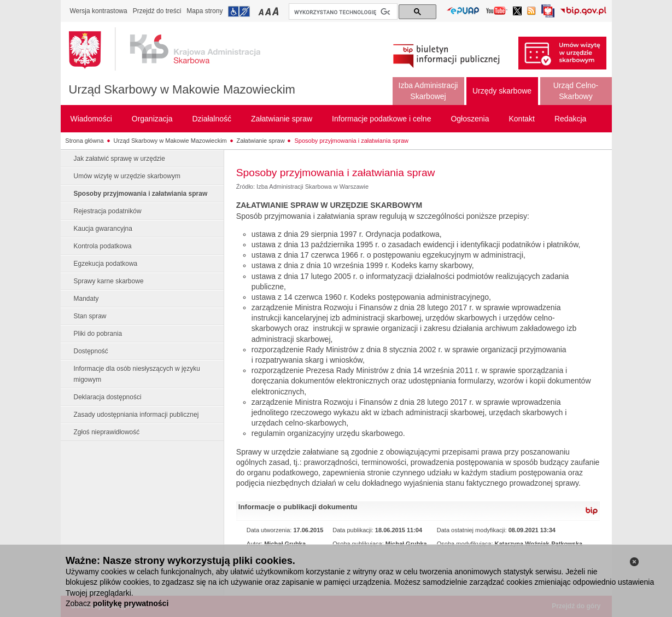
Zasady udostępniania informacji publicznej (136, 415)
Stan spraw (90, 316)
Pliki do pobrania (98, 334)
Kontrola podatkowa (103, 246)
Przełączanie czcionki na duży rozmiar (276, 11)
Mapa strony (204, 11)
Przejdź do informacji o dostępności (239, 11)
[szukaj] (342, 12)
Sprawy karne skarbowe (109, 281)
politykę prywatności (131, 603)
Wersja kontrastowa (99, 11)
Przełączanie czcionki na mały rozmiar (262, 11)
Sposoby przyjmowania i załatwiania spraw (351, 141)
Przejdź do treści (157, 11)
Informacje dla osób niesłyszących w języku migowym (137, 374)
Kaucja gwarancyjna (103, 229)
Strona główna (84, 141)
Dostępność (91, 351)
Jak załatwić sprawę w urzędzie (119, 159)
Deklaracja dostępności (108, 397)
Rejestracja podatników (108, 211)
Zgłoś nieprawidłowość (107, 432)
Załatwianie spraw (261, 141)
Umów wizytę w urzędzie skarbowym (127, 176)
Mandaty (86, 299)
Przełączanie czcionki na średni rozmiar (269, 11)
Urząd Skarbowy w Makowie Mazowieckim (182, 89)
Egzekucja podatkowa (106, 264)
